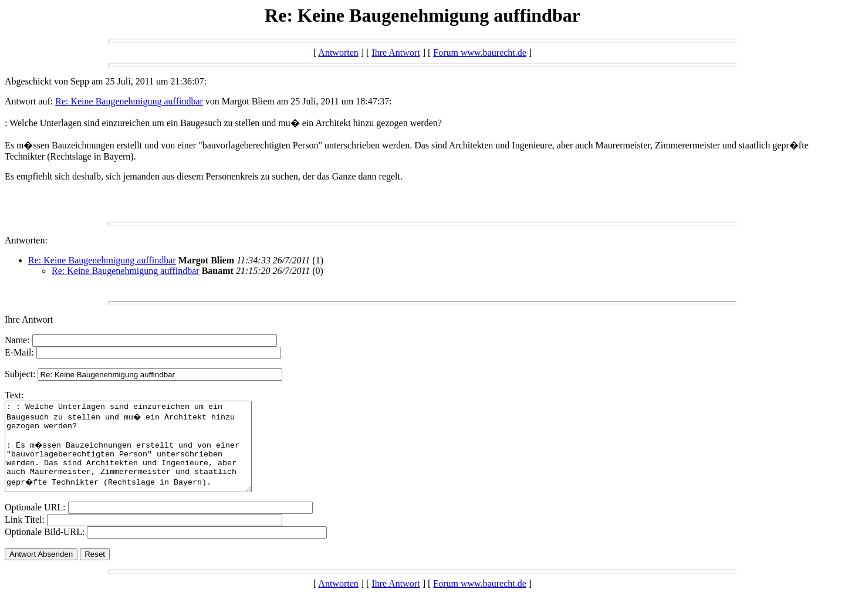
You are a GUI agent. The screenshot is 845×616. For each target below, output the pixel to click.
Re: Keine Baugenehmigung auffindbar (129, 101)
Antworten (338, 53)
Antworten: (26, 240)
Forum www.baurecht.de (479, 53)
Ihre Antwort (396, 53)
